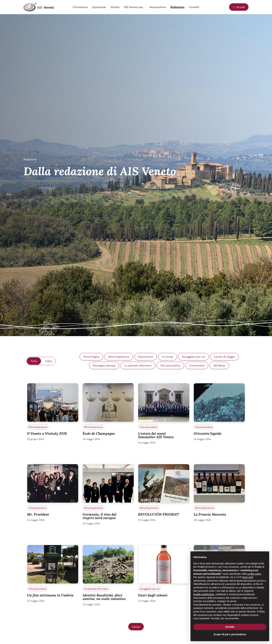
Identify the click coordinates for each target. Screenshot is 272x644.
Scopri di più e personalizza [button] (230, 634)
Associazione (158, 7)
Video (49, 361)
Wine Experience (119, 357)
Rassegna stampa (104, 365)
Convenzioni (197, 365)
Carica (136, 627)
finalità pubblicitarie (204, 594)
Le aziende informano (138, 365)
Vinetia (115, 7)
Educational (146, 357)
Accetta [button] (230, 627)
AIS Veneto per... (134, 7)
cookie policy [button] (254, 574)
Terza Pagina (91, 357)
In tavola (167, 357)
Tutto (34, 361)
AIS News (219, 365)
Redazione (177, 7)
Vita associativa (170, 365)
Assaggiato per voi (193, 357)
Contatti (194, 7)
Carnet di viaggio (224, 357)
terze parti (248, 577)
